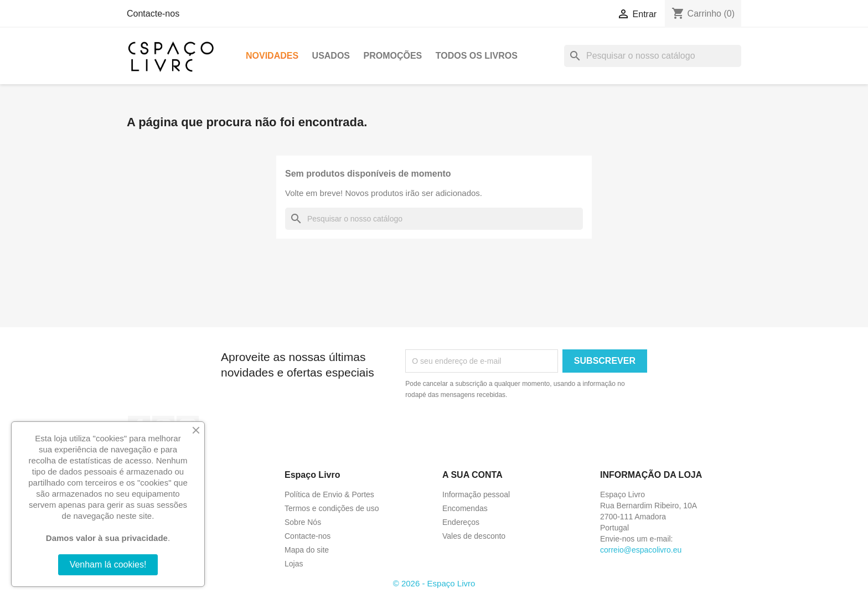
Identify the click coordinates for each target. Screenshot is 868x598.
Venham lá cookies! (108, 565)
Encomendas (465, 508)
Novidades (272, 56)
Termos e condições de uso (332, 508)
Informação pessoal (476, 494)
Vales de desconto (474, 536)
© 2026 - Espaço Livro (434, 583)
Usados (331, 56)
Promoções (392, 56)
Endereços (461, 522)
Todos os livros (477, 56)
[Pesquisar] (653, 56)
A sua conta (472, 475)
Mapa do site (307, 550)
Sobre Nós (303, 522)
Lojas (294, 564)
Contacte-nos (153, 14)
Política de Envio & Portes (329, 494)
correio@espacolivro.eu (641, 550)
